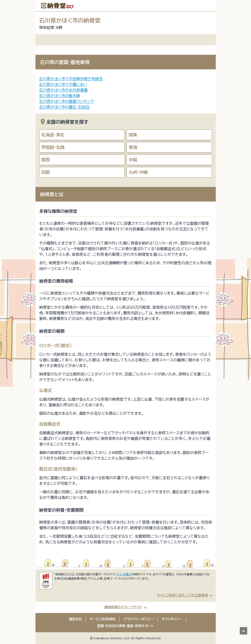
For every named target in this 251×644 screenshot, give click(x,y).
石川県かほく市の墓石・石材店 (64, 107)
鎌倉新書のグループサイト (123, 607)
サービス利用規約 (103, 619)
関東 (133, 135)
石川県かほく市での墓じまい (63, 84)
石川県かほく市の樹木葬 (60, 96)
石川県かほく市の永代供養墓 (63, 90)
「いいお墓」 (123, 574)
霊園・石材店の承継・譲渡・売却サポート (126, 626)
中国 (133, 160)
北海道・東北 (53, 135)
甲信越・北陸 (53, 147)
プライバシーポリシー (139, 619)
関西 (46, 160)
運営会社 (75, 619)
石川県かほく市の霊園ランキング (67, 101)
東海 (133, 147)
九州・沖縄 (138, 172)
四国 (46, 172)
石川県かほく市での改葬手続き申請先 (71, 79)
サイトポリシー (172, 619)
